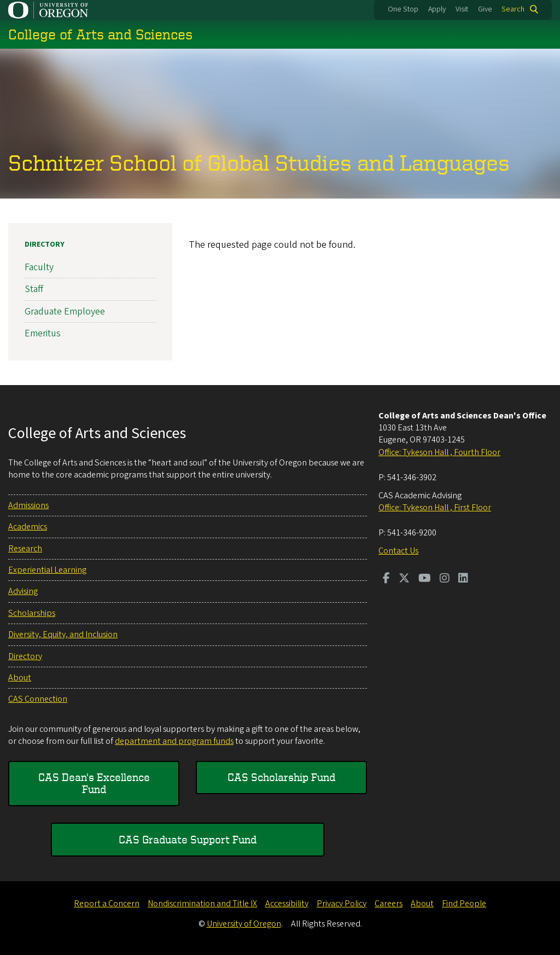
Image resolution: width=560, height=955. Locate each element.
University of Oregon (244, 924)
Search (513, 9)
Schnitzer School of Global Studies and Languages (259, 162)
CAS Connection (38, 699)
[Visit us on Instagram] (445, 579)
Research (25, 549)
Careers (389, 904)
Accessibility (287, 904)
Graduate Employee (65, 311)
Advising (23, 591)
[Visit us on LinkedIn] (463, 579)
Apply (437, 9)
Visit (462, 9)
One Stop (403, 9)
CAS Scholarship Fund (281, 777)
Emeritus (43, 333)
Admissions (28, 505)
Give (485, 9)
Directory (45, 244)
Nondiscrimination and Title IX (202, 904)
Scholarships (32, 613)
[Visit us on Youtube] (425, 579)
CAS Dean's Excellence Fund (94, 783)
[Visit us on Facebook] (386, 579)
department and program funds (174, 741)
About (20, 678)
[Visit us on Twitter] (404, 579)
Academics (28, 527)
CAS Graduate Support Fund (188, 839)
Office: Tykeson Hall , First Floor (435, 508)
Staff (34, 289)
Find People (464, 904)
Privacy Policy (342, 904)
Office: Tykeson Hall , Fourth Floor (439, 452)
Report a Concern (107, 904)
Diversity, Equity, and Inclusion (63, 634)
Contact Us (398, 551)
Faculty (39, 267)
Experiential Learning (47, 570)
